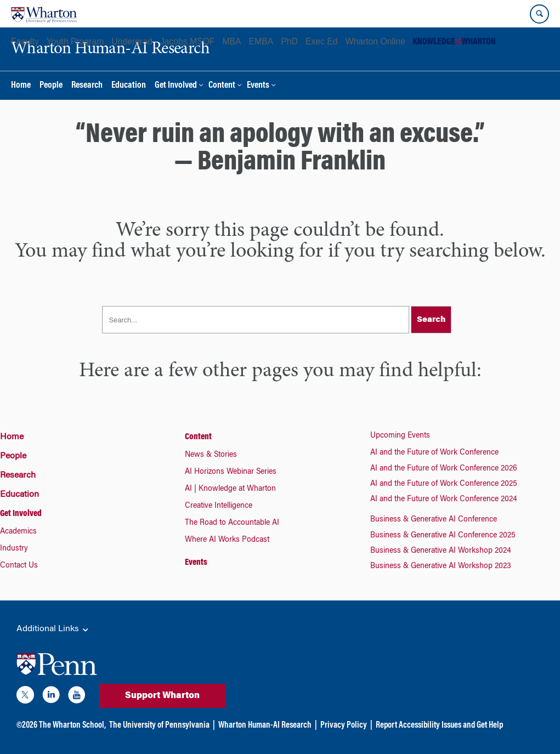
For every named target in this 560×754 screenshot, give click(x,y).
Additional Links (53, 630)
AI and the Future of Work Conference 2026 (444, 469)
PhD (289, 41)
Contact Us (19, 566)
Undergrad (132, 41)
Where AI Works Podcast (227, 540)
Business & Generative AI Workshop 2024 (441, 551)
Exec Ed (322, 41)
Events (258, 86)
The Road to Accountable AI (232, 523)
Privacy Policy (344, 725)
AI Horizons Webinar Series (231, 472)
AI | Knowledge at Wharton (230, 489)
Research (87, 86)
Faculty (25, 41)
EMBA (261, 41)
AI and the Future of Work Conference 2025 (444, 484)
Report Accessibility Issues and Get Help (439, 725)
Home (21, 86)
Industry (14, 549)
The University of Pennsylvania (159, 725)
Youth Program (75, 41)
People (51, 86)
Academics (18, 532)
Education (129, 86)
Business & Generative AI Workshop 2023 (441, 566)
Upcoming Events (400, 436)
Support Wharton (162, 696)
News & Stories (211, 455)
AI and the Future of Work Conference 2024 (444, 500)
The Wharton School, (72, 725)
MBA (231, 41)
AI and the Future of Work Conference (434, 453)
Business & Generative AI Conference (434, 520)
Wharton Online (375, 41)
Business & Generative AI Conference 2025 (443, 536)
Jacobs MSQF (188, 41)
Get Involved (176, 86)
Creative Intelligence (219, 506)
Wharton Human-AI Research (265, 725)
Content (222, 86)
